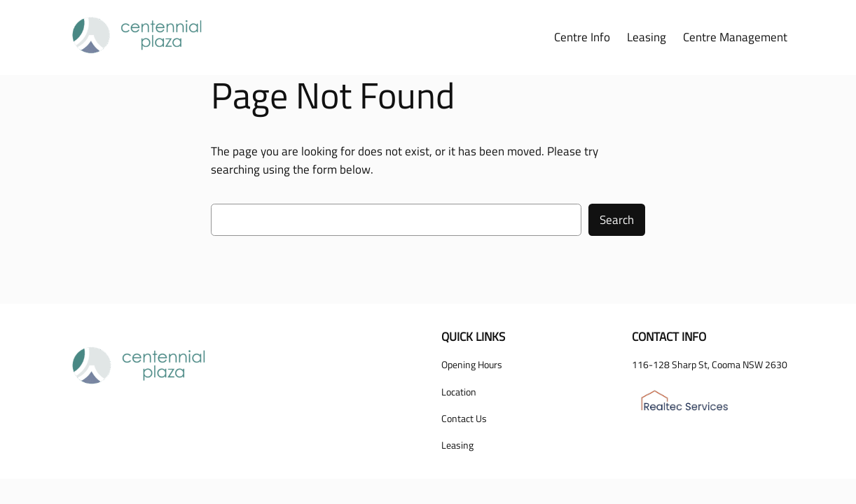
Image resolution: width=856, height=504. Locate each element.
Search (617, 220)
